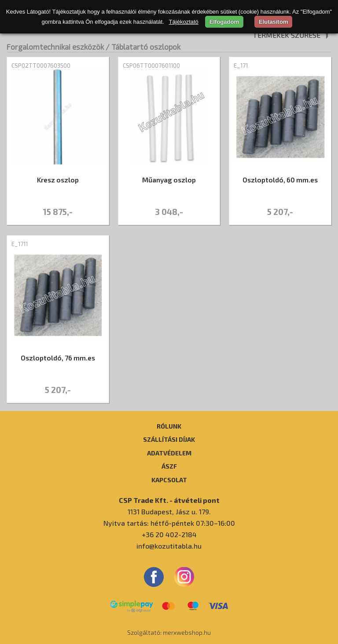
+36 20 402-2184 (169, 534)
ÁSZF (169, 466)
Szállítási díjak (169, 439)
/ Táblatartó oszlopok (143, 47)
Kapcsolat (169, 480)
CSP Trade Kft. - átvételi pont (169, 500)
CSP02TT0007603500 (41, 65)
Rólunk (169, 426)
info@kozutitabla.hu (169, 546)
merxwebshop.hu (187, 632)
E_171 (241, 65)
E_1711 (20, 244)
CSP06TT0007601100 (151, 65)
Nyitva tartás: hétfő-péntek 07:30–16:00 (169, 523)
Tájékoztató (184, 22)
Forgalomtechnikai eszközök (55, 47)
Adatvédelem (169, 453)
